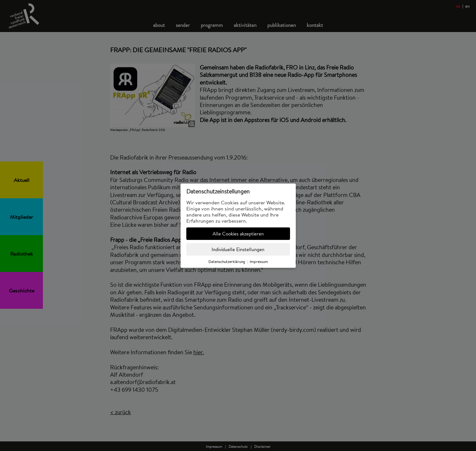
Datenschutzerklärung (227, 262)
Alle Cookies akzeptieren (238, 234)
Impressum (259, 262)
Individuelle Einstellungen (238, 249)
